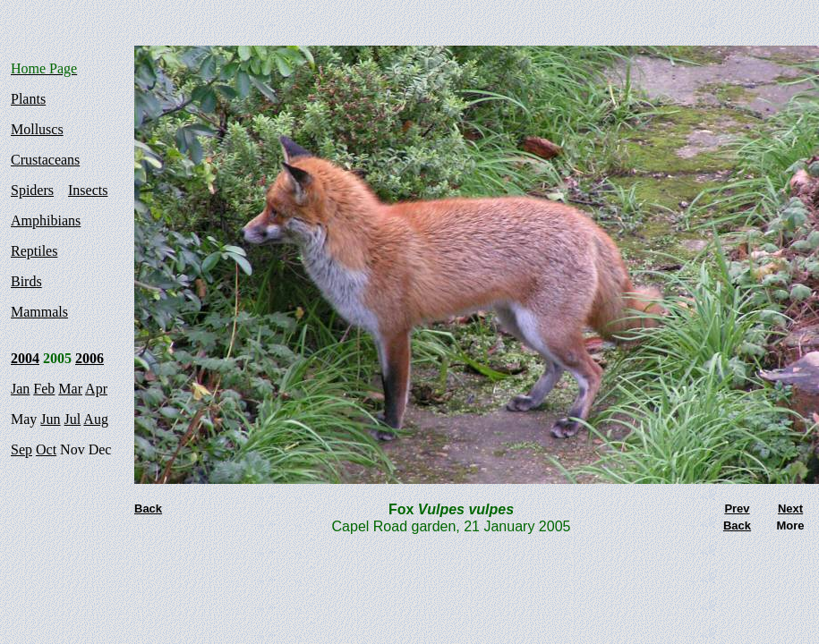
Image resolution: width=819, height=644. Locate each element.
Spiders (32, 190)
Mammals (39, 312)
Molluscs (37, 129)
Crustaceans (45, 160)
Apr (96, 389)
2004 (25, 358)
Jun (50, 419)
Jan (20, 389)
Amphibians (46, 220)
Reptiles (34, 251)
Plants (28, 99)
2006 (90, 358)
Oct (46, 449)
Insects (88, 190)
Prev (737, 508)
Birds (26, 281)
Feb (44, 389)
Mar (70, 389)
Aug (96, 419)
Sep (21, 449)
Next (790, 508)
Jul (73, 419)
